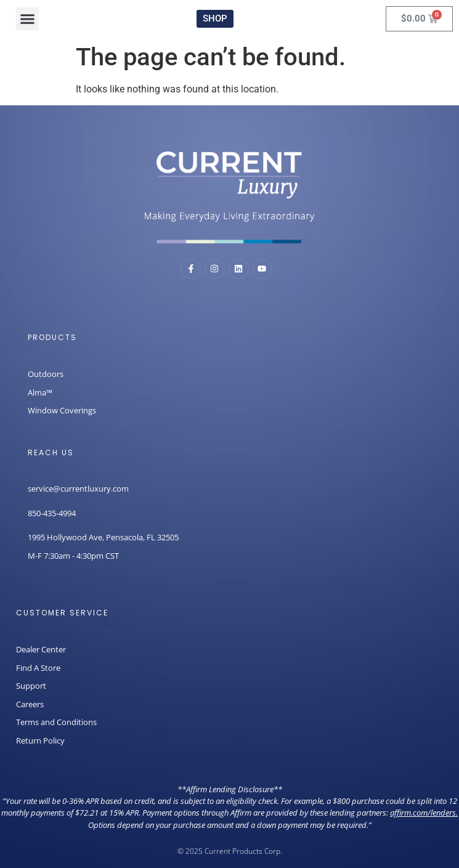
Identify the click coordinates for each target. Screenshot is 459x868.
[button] (28, 19)
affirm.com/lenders (423, 813)
